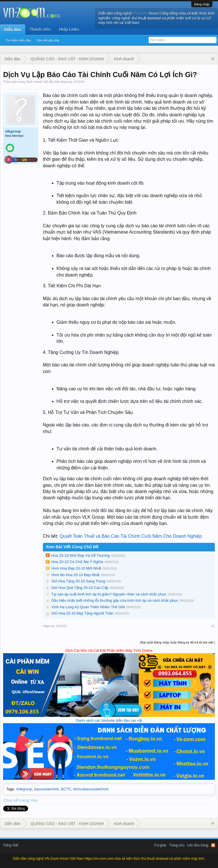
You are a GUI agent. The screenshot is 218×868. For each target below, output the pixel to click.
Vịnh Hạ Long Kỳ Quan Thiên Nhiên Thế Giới (88, 607)
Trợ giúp (160, 845)
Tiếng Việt (11, 845)
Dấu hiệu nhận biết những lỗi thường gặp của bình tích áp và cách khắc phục (115, 600)
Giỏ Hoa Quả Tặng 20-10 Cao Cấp (80, 588)
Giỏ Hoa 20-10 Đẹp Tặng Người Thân (82, 613)
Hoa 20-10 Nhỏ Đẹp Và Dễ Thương (81, 555)
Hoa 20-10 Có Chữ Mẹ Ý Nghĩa (77, 562)
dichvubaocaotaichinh (91, 789)
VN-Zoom (140, 13)
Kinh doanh (34, 82)
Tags (10, 789)
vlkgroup (66, 82)
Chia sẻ (11, 800)
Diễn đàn (13, 30)
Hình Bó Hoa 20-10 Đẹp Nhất (75, 575)
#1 (213, 626)
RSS (213, 845)
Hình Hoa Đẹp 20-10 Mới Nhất (76, 568)
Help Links (69, 29)
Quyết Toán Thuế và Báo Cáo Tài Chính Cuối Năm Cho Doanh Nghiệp (131, 536)
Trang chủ (177, 845)
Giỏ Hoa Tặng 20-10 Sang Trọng (78, 581)
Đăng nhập (202, 4)
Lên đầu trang (198, 845)
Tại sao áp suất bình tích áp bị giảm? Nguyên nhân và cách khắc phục (109, 594)
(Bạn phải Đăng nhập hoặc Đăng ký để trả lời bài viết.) (177, 642)
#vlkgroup (24, 789)
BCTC (66, 789)
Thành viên (40, 29)
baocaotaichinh (46, 789)
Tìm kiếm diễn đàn (18, 40)
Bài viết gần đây (48, 40)
